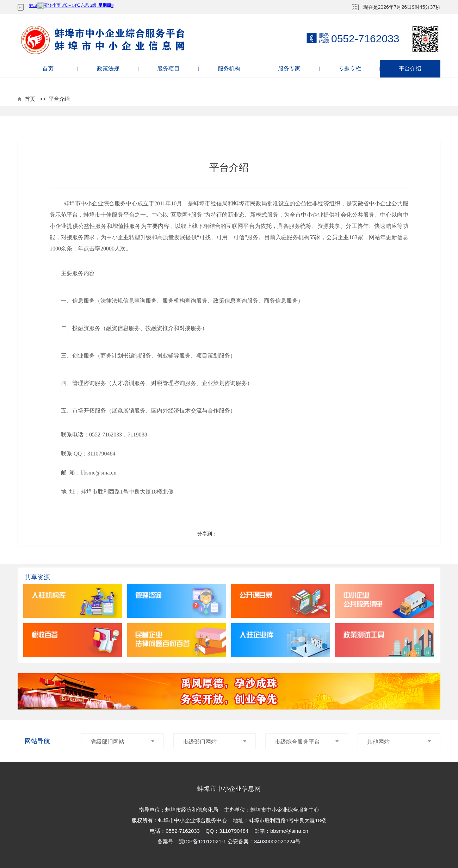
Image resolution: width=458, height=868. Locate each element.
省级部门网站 (123, 742)
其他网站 (399, 742)
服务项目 (168, 69)
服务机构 (229, 69)
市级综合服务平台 (307, 742)
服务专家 (289, 69)
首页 (48, 69)
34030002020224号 (277, 841)
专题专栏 (350, 69)
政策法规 (108, 69)
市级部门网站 (215, 742)
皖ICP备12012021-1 (203, 841)
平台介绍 (410, 69)
